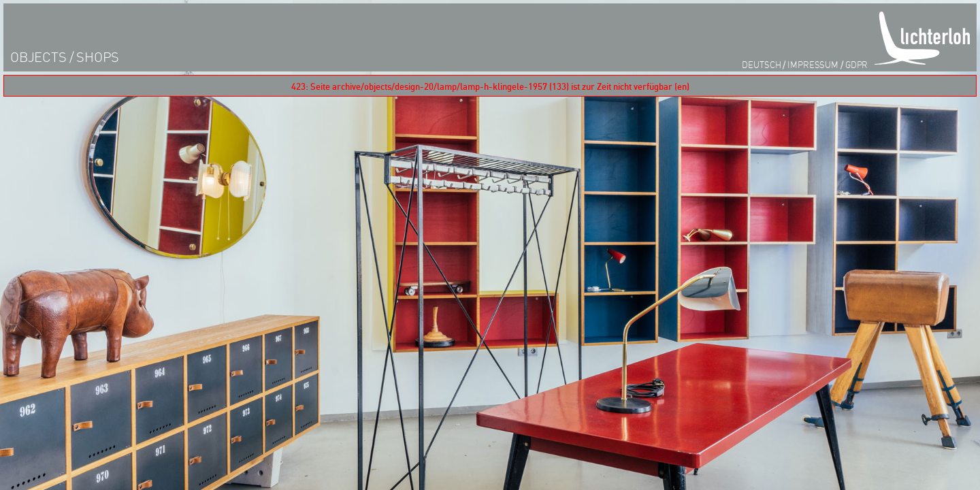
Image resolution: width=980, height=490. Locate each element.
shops (98, 57)
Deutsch (761, 64)
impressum (813, 64)
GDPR (856, 64)
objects (38, 57)
